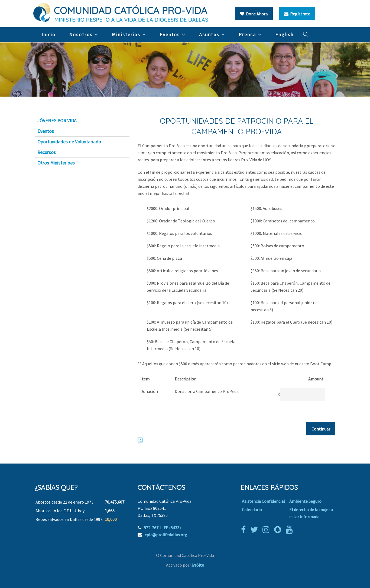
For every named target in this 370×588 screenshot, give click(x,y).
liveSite (197, 565)
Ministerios (126, 35)
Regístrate (297, 14)
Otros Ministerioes (56, 163)
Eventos (170, 35)
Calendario (252, 510)
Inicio (48, 35)
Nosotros (81, 35)
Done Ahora (254, 14)
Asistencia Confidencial (263, 501)
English (284, 35)
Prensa (247, 35)
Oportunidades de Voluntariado (69, 142)
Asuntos (209, 35)
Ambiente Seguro (305, 501)
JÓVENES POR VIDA (57, 121)
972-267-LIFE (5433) (162, 528)
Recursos (47, 152)
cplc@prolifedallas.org (166, 535)
